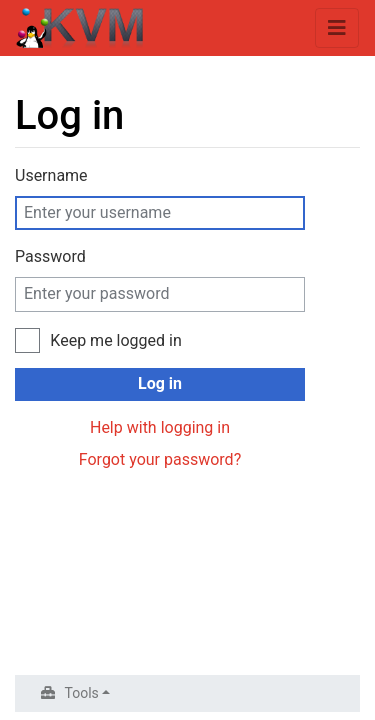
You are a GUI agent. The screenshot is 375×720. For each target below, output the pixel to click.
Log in (160, 383)
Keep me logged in (115, 340)
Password (50, 256)
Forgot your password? (160, 459)
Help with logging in (160, 427)
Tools (82, 693)
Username (51, 175)
